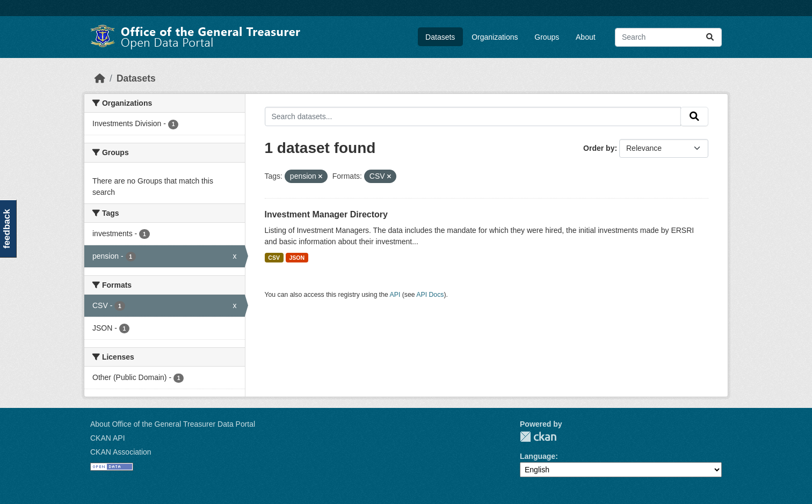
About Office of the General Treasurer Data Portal (173, 424)
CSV (274, 258)
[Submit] (710, 37)
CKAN (538, 437)
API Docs (430, 295)
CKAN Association (121, 452)
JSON (297, 258)
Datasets (440, 37)
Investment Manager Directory (326, 214)
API (395, 295)
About (586, 37)
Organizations (495, 37)
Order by (599, 148)
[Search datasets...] (668, 37)
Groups (547, 37)
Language (538, 456)
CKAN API (108, 438)
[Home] (100, 78)
